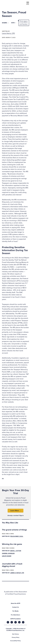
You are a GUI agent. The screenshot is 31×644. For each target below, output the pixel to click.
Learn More (15, 511)
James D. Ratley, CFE (17, 573)
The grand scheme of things (14, 530)
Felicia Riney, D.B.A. (17, 536)
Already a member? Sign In (16, 516)
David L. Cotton (16, 551)
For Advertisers (15, 615)
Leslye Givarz (7, 556)
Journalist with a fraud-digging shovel (12, 565)
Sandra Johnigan (8, 553)
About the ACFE (15, 603)
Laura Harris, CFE (8, 33)
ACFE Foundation (16, 619)
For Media (15, 611)
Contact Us (16, 607)
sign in (26, 21)
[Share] (5, 23)
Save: (14, 23)
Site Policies (16, 634)
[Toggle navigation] (28, 3)
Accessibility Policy (15, 641)
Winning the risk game (12, 544)
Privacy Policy (16, 637)
